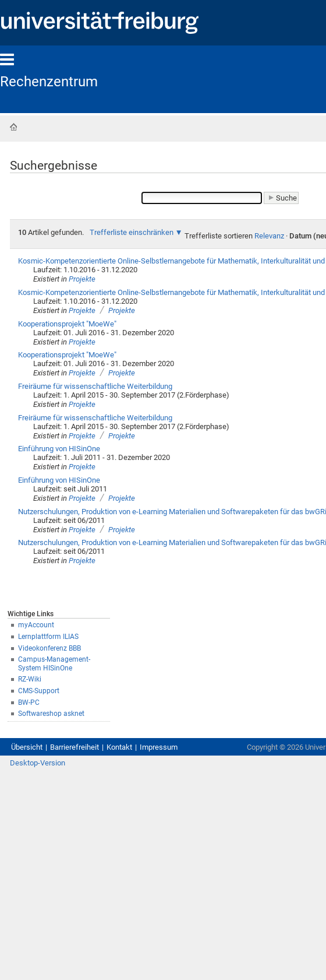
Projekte (82, 279)
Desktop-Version (38, 763)
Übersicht (27, 747)
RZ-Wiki (30, 679)
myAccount (36, 625)
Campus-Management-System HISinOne (54, 664)
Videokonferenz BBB (49, 648)
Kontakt (119, 747)
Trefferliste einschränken (132, 232)
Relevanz (269, 236)
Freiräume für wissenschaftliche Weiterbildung (95, 386)
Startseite (13, 127)
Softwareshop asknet (51, 714)
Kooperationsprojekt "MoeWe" (67, 324)
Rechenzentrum (49, 82)
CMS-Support (39, 691)
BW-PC (29, 702)
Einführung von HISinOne (59, 449)
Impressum (159, 747)
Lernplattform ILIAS (48, 637)
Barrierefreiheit (75, 747)
